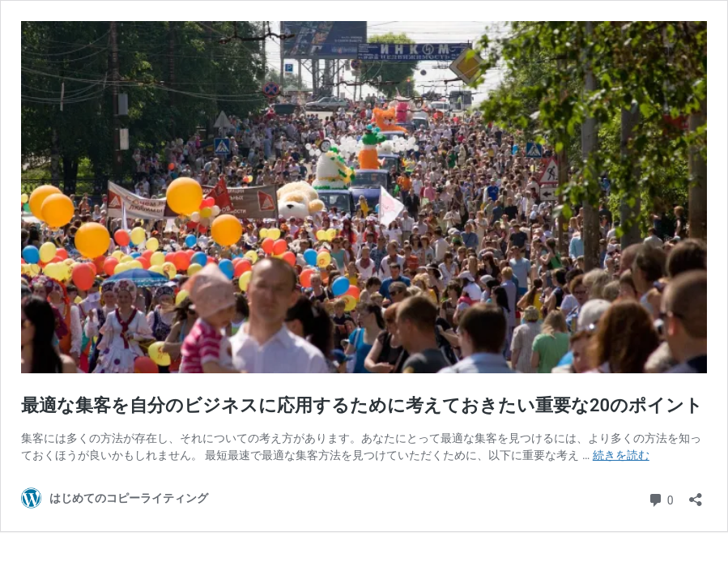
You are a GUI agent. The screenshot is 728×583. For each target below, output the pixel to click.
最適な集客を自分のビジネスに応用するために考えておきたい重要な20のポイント (362, 405)
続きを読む (621, 455)
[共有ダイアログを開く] (696, 494)
